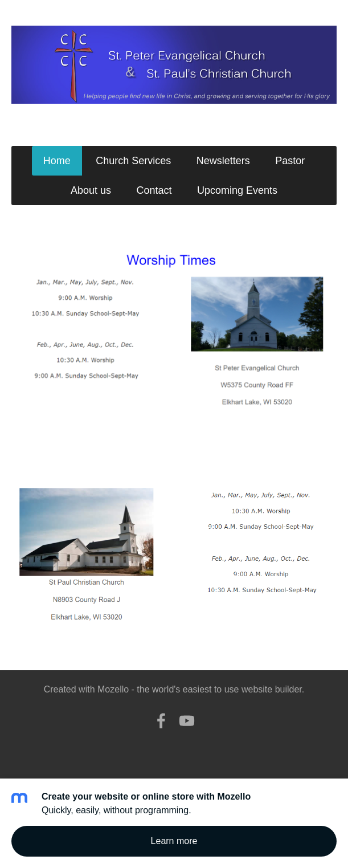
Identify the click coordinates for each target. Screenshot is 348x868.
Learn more (174, 841)
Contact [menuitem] (154, 190)
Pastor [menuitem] (290, 161)
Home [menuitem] (57, 161)
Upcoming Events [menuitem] (237, 190)
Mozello (113, 689)
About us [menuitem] (91, 190)
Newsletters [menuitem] (223, 161)
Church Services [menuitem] (133, 161)
